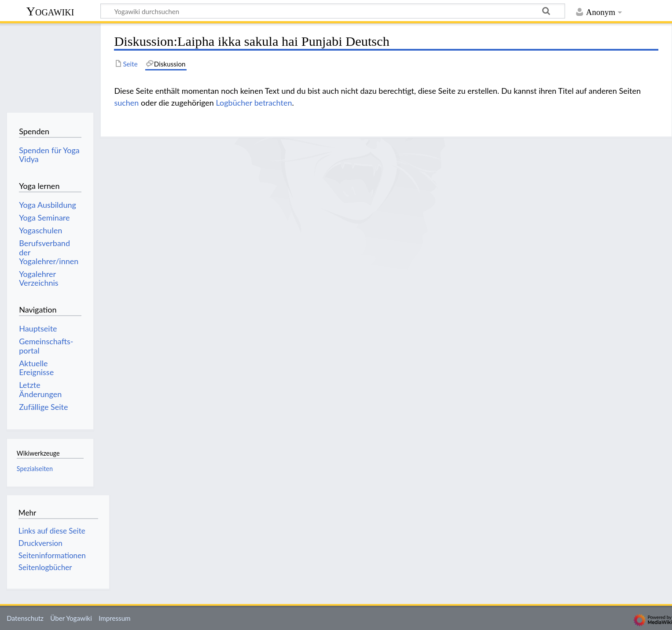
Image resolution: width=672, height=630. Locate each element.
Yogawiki (50, 11)
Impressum (115, 618)
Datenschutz (25, 618)
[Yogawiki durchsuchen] (333, 11)
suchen (126, 103)
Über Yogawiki (71, 618)
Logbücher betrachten (254, 103)
